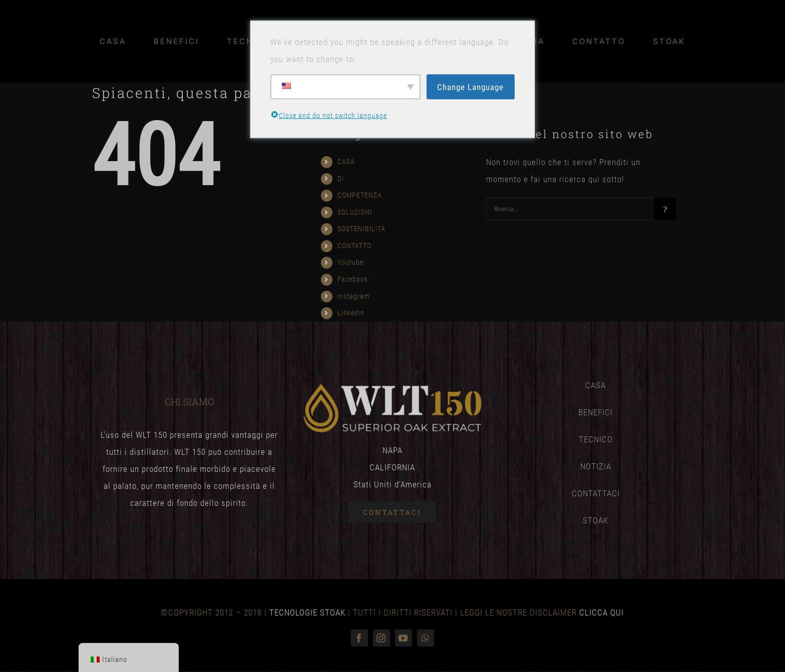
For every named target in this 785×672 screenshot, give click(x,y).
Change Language (470, 87)
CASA (346, 162)
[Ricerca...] (570, 209)
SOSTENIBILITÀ (361, 229)
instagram (354, 296)
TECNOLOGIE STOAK (307, 612)
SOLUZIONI (355, 212)
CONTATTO (354, 246)
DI (341, 179)
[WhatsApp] (426, 638)
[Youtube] (404, 638)
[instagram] (381, 638)
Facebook (353, 279)
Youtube (350, 262)
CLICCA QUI (602, 612)
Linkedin (351, 313)
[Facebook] (359, 638)
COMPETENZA (360, 195)
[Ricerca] (665, 209)
